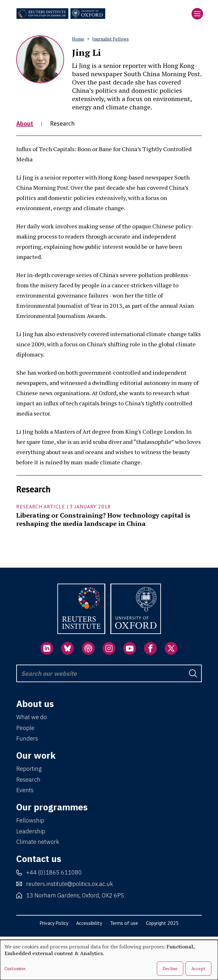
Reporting (29, 769)
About (25, 123)
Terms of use (124, 923)
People (25, 728)
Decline (170, 968)
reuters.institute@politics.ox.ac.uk (69, 884)
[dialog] (109, 960)
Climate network (38, 842)
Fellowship (30, 820)
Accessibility (89, 923)
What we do (32, 717)
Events (25, 790)
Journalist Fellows (110, 39)
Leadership (31, 831)
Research (62, 123)
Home (78, 39)
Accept (198, 968)
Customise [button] (15, 969)
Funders (27, 738)
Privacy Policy (54, 923)
